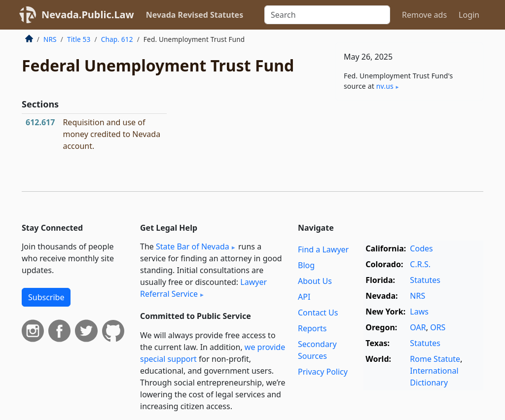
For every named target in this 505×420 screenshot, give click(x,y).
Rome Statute (435, 359)
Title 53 (79, 39)
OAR (418, 327)
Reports (312, 328)
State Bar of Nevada (193, 246)
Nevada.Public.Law (88, 15)
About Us (315, 281)
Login (469, 15)
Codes (421, 248)
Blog (306, 265)
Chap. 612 (117, 39)
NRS (50, 39)
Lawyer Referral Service (203, 288)
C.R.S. (420, 264)
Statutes (425, 280)
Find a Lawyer (323, 249)
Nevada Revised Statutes (195, 15)
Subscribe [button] (46, 297)
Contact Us (318, 313)
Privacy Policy (323, 372)
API (304, 297)
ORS (438, 327)
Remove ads (424, 15)
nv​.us (385, 86)
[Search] (327, 15)
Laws (419, 312)
